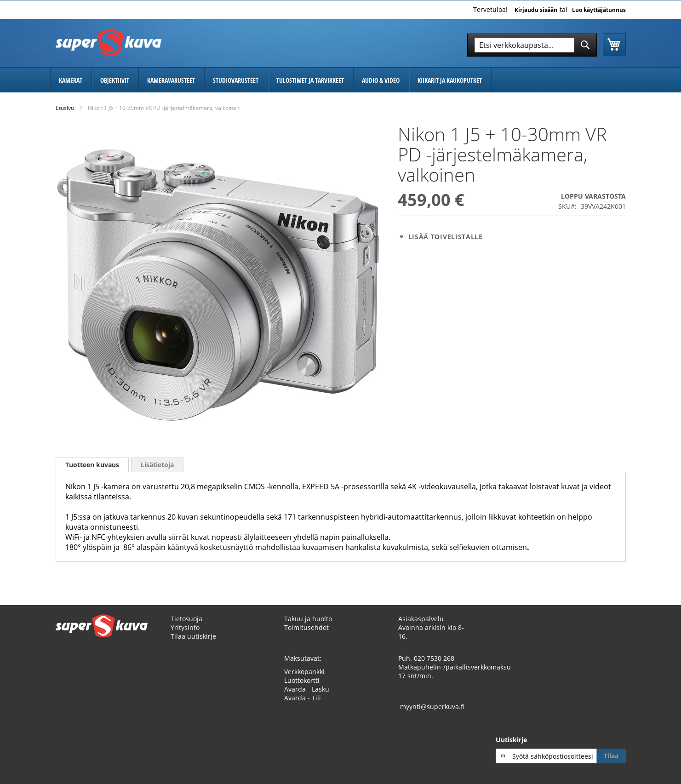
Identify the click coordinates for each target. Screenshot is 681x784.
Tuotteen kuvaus (92, 465)
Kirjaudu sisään (536, 10)
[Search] (585, 45)
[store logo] (109, 43)
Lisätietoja (157, 465)
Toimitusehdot (306, 627)
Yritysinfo (185, 627)
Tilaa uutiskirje (193, 636)
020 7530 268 (434, 658)
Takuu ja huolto (308, 619)
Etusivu (65, 108)
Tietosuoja (186, 619)
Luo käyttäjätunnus (599, 10)
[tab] (92, 465)
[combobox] (532, 45)
